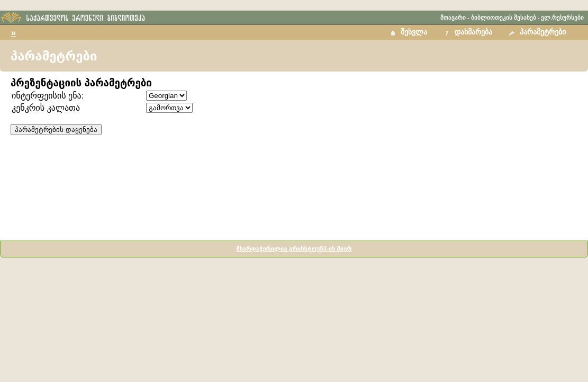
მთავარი (453, 17)
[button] (539, 33)
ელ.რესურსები (562, 17)
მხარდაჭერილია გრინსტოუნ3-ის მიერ (294, 248)
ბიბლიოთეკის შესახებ (504, 17)
